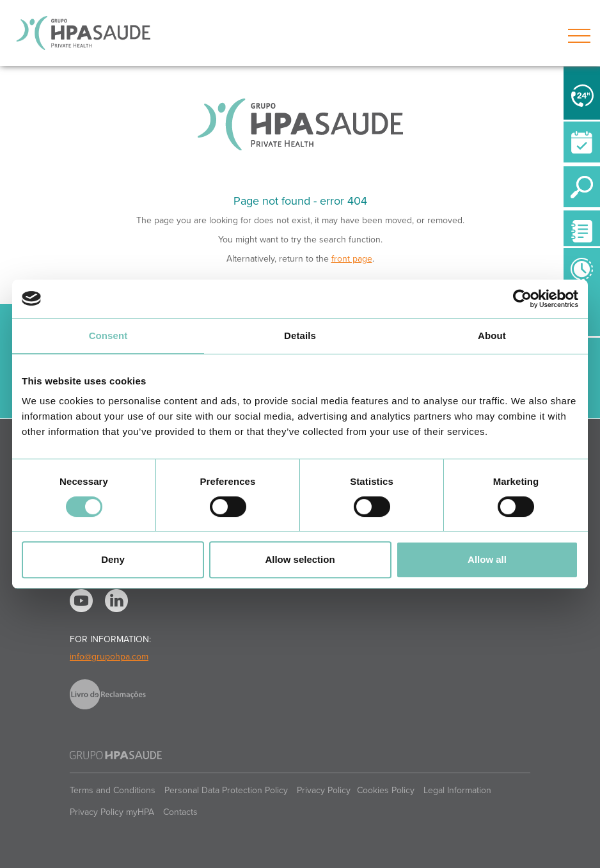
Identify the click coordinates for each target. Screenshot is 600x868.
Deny (113, 559)
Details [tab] (300, 335)
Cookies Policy (386, 790)
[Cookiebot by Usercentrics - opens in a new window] (522, 299)
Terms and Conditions (113, 790)
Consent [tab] (108, 335)
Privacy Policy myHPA (112, 812)
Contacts (180, 812)
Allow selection (300, 559)
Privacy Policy (324, 790)
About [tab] (492, 335)
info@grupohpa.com (109, 657)
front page (352, 259)
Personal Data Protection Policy (226, 790)
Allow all (487, 559)
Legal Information (457, 790)
